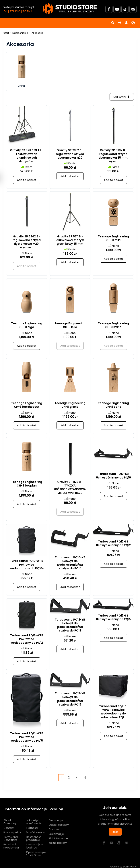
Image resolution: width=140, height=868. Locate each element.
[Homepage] (70, 9)
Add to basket (27, 180)
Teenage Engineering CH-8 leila (70, 326)
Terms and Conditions (11, 836)
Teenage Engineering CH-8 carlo (113, 405)
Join (115, 832)
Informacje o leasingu (34, 844)
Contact (9, 826)
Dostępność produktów (34, 836)
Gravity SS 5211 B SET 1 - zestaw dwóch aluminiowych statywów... (27, 156)
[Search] (113, 23)
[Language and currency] (133, 23)
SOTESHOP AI (130, 864)
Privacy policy (12, 830)
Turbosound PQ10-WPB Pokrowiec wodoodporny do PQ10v (27, 565)
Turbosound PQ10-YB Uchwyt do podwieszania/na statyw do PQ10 (70, 563)
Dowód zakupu (36, 830)
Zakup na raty (58, 840)
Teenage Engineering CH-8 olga (27, 326)
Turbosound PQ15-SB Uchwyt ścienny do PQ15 (113, 618)
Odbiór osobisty (59, 822)
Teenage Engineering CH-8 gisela (70, 405)
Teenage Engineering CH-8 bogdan (27, 484)
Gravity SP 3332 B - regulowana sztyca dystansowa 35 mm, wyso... (113, 156)
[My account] (126, 23)
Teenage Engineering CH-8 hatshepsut (27, 405)
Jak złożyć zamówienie (34, 819)
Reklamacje (56, 832)
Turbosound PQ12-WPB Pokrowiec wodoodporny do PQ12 (27, 640)
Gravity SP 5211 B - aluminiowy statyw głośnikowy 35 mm (70, 241)
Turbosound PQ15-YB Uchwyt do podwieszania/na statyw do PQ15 (70, 700)
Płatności (32, 826)
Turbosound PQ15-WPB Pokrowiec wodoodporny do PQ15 (27, 738)
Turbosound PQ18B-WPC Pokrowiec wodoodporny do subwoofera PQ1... (113, 712)
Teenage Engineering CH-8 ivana (113, 326)
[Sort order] (121, 97)
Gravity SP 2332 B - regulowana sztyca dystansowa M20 (70, 155)
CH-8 (21, 86)
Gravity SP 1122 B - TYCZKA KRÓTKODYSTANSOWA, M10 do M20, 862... (70, 488)
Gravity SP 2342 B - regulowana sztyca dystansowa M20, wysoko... (27, 243)
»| (85, 778)
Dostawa (54, 827)
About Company (10, 819)
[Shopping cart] (120, 23)
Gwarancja (56, 818)
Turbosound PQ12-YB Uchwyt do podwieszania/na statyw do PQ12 (70, 626)
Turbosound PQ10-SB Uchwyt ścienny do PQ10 (113, 476)
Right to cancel (59, 836)
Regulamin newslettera (11, 844)
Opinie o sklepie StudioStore (36, 851)
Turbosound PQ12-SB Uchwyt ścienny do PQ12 (113, 544)
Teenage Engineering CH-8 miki (113, 239)
